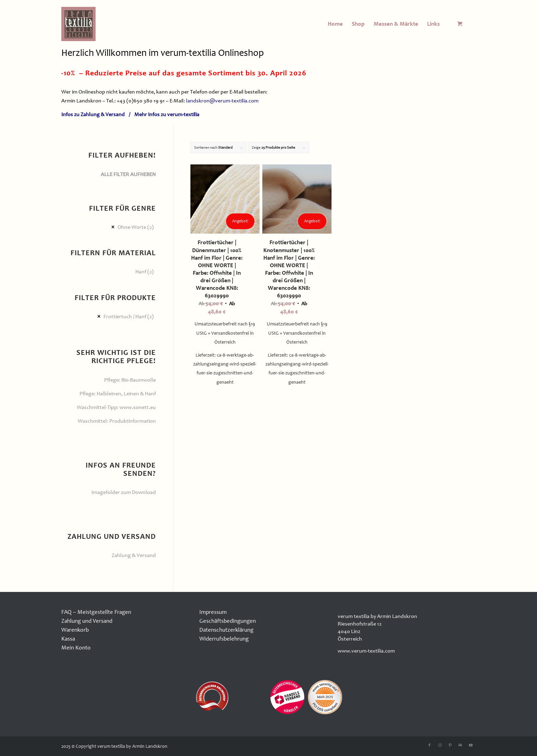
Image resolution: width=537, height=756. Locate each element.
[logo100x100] (78, 24)
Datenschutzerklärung (226, 630)
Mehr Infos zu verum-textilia (167, 114)
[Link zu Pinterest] (450, 745)
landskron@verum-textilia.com (222, 101)
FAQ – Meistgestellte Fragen (96, 612)
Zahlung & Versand (134, 555)
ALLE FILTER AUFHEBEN (128, 174)
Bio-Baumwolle (139, 380)
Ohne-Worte (132, 227)
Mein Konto (76, 648)
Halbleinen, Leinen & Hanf (126, 394)
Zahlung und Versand (87, 621)
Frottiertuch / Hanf (125, 317)
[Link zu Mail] (460, 745)
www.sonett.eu (138, 407)
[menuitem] (335, 24)
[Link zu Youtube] (471, 745)
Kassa (68, 639)
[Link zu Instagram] (440, 745)
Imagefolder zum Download (124, 492)
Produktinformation (133, 421)
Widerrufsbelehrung (224, 639)
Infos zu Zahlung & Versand (93, 114)
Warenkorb (75, 630)
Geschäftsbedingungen (228, 621)
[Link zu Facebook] (429, 745)
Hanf (141, 272)
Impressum (213, 612)
